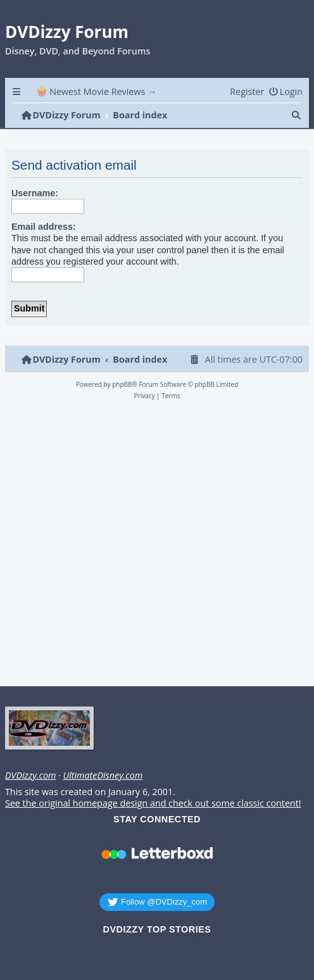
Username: (35, 193)
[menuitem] (286, 91)
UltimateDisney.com (103, 776)
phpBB (122, 384)
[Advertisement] (155, 547)
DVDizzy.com (30, 776)
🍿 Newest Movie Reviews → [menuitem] (97, 91)
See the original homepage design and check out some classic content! (153, 803)
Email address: (44, 227)
